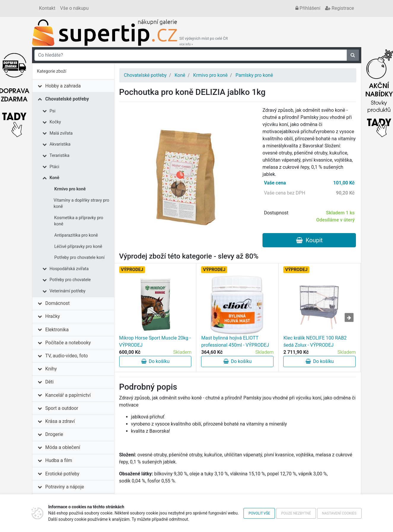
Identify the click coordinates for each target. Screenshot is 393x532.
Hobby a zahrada (63, 86)
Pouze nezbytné (296, 513)
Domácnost (58, 303)
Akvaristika (60, 144)
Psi (52, 111)
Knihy (51, 369)
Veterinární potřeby (67, 291)
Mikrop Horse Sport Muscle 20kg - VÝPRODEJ (155, 341)
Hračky (53, 316)
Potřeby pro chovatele (70, 280)
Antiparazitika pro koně (76, 235)
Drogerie (54, 434)
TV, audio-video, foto (67, 356)
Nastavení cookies (339, 513)
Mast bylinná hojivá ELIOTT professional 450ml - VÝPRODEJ (235, 341)
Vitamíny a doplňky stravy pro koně (81, 204)
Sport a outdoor (62, 408)
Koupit (309, 240)
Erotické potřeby (62, 474)
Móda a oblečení (63, 447)
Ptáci (54, 167)
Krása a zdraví (60, 421)
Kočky (55, 122)
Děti (50, 382)
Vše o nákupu (74, 8)
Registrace (339, 8)
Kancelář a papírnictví (68, 395)
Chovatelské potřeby (67, 99)
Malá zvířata (61, 133)
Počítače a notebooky (68, 343)
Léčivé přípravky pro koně (78, 247)
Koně (54, 178)
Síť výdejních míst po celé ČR (204, 41)
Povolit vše (259, 513)
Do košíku (155, 361)
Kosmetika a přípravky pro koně (79, 221)
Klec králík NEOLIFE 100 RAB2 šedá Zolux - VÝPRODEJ (315, 341)
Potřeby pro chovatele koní (79, 258)
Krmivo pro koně (70, 189)
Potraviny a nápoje (65, 487)
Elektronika (57, 330)
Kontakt (47, 8)
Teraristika (59, 156)
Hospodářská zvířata (69, 269)
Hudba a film (59, 460)
